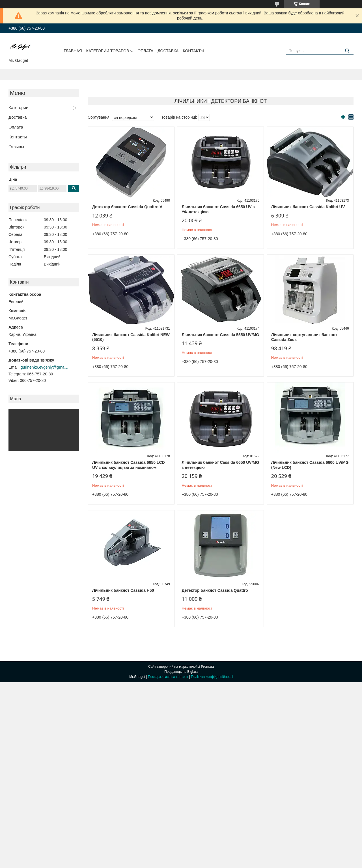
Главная (73, 51)
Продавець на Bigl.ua (181, 672)
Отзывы (16, 147)
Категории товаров (108, 51)
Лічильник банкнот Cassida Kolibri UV (308, 207)
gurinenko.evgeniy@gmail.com (45, 367)
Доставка (168, 51)
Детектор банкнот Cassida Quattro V (127, 207)
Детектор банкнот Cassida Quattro (215, 590)
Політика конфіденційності (212, 677)
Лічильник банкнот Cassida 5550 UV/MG (220, 335)
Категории (18, 107)
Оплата (145, 51)
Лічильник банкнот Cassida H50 (123, 590)
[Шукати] (347, 51)
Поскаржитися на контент (168, 677)
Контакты (193, 51)
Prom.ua (207, 667)
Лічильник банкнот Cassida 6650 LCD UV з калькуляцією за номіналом (129, 465)
